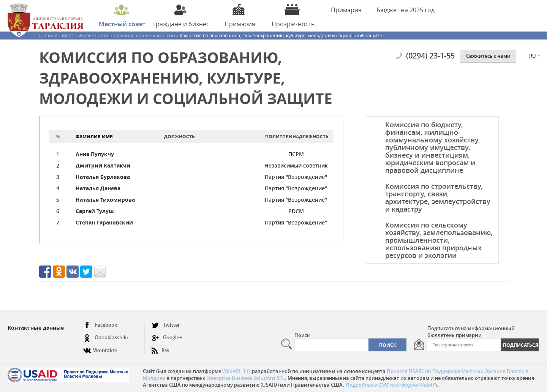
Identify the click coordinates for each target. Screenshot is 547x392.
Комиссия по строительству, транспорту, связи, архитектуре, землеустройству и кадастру (438, 198)
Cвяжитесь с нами (488, 56)
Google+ (167, 337)
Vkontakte (100, 347)
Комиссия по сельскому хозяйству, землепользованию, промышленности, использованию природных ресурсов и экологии (439, 240)
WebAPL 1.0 (236, 371)
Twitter (166, 325)
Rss (160, 347)
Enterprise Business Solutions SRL (246, 378)
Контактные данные (36, 328)
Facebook (100, 325)
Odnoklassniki (106, 337)
